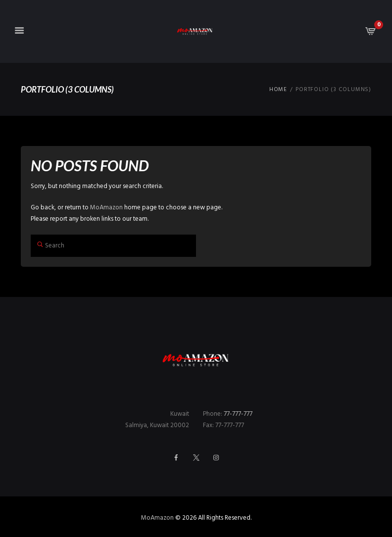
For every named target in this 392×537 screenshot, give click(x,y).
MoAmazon (106, 208)
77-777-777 (238, 414)
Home (278, 90)
